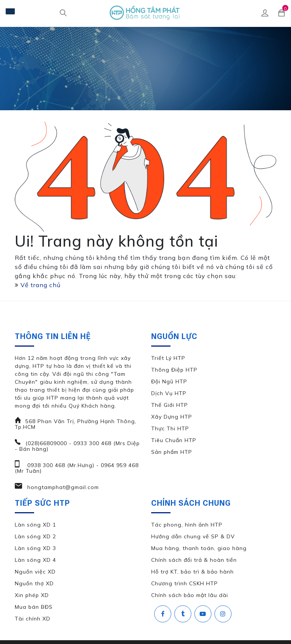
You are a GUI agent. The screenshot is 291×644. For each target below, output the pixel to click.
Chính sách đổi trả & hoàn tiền (194, 560)
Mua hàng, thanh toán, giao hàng (199, 548)
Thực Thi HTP (170, 428)
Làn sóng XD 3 (35, 548)
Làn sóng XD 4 (35, 560)
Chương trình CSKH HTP (185, 583)
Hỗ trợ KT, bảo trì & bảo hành (192, 572)
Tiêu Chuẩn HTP (174, 440)
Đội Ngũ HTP (169, 381)
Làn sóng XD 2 (35, 536)
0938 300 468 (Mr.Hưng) (60, 465)
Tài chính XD (33, 619)
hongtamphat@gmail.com (62, 487)
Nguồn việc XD (35, 572)
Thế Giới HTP (170, 405)
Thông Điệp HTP (174, 370)
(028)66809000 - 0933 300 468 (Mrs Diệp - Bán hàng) (77, 446)
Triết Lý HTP (168, 358)
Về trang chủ (41, 285)
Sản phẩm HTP (172, 452)
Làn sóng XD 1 (35, 525)
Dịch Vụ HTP (169, 393)
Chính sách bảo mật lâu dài (190, 595)
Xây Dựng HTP (172, 417)
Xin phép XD (32, 595)
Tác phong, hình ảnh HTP (187, 525)
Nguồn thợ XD (34, 583)
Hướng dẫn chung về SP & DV (193, 536)
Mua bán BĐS (34, 607)
